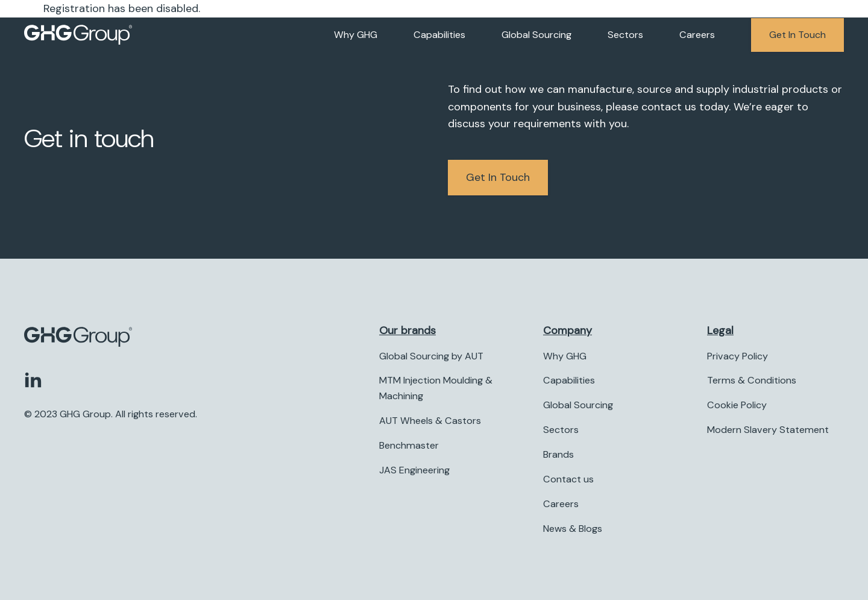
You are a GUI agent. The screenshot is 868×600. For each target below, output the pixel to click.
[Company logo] (78, 35)
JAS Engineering (414, 470)
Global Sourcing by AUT (431, 356)
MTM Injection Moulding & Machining (436, 389)
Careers (697, 35)
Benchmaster (409, 445)
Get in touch (797, 35)
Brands (558, 454)
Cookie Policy (737, 406)
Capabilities (439, 35)
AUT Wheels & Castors (430, 421)
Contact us (568, 479)
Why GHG (356, 35)
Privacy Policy (737, 356)
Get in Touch (498, 177)
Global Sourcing (536, 35)
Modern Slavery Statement (768, 430)
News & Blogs (573, 529)
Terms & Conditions (752, 381)
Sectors (625, 35)
